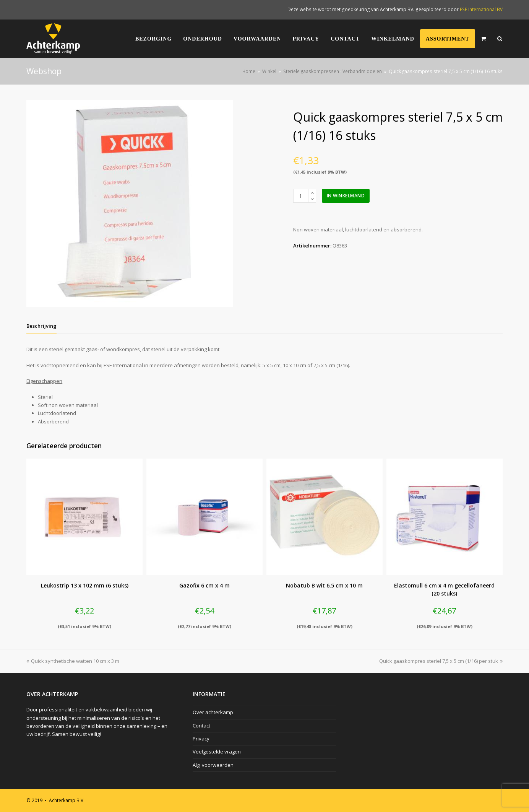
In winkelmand (346, 196)
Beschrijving (41, 326)
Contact (201, 726)
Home (249, 71)
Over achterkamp (213, 712)
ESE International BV (481, 9)
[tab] (41, 326)
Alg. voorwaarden (213, 765)
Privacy (201, 739)
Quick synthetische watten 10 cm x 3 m (73, 661)
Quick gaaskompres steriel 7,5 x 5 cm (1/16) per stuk (441, 661)
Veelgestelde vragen (217, 752)
